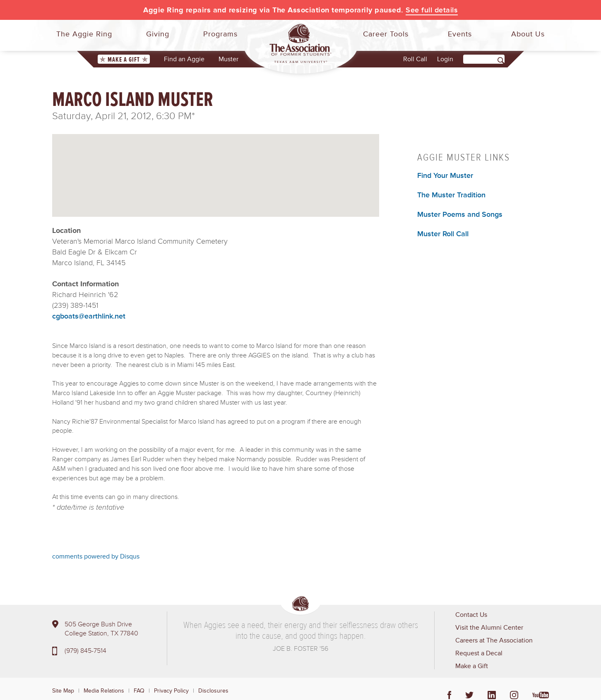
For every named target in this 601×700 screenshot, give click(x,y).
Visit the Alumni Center (489, 628)
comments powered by (96, 556)
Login (445, 59)
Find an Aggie (184, 59)
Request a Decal (479, 653)
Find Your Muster (445, 175)
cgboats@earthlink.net (89, 316)
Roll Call (415, 59)
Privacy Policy (171, 691)
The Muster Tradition (451, 195)
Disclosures (213, 691)
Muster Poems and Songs (460, 214)
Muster (228, 59)
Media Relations (104, 691)
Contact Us (471, 615)
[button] (216, 168)
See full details (432, 10)
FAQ (139, 691)
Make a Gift (124, 60)
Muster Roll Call (443, 234)
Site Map (63, 691)
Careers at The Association (494, 640)
